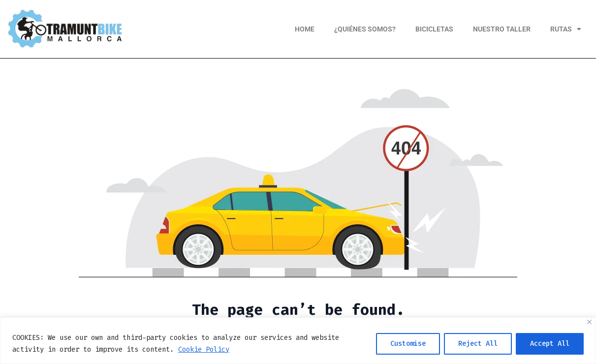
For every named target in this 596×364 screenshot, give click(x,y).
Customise (408, 344)
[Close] (589, 322)
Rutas (566, 29)
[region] (298, 341)
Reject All (478, 344)
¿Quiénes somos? (365, 29)
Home (305, 29)
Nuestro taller (502, 29)
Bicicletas (434, 29)
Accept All (550, 344)
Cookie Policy (204, 349)
